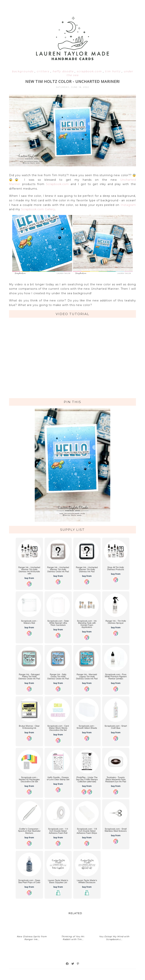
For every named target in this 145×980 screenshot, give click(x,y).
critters (44, 71)
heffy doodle (64, 71)
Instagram (128, 205)
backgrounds (23, 71)
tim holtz (113, 71)
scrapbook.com (90, 71)
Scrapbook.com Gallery (38, 209)
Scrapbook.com (57, 184)
